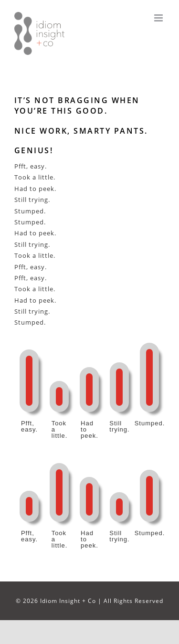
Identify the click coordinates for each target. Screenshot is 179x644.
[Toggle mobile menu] (159, 18)
